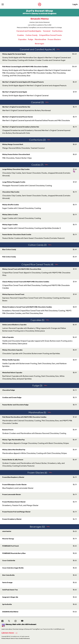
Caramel (47, 31)
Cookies (21, 35)
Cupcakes (22, 39)
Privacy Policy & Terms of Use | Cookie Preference (16, 638)
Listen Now (10, 633)
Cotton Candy (32, 35)
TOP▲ (58, 49)
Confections (57, 31)
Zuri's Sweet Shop (39, 11)
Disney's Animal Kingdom (44, 14)
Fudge (31, 39)
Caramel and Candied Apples (29, 31)
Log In (75, 4)
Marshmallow (40, 39)
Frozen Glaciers (54, 39)
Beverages (40, 44)
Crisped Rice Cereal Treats (50, 35)
